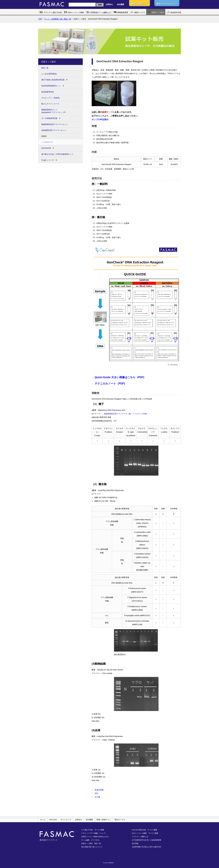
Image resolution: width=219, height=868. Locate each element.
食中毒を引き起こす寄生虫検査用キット (57, 154)
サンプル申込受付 (100, 119)
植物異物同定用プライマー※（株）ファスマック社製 (125, 414)
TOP (40, 19)
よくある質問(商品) (49, 74)
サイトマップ (66, 820)
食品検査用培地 (48, 92)
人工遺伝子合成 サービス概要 (93, 830)
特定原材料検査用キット (51, 86)
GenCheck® (46, 148)
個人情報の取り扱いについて (92, 847)
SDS (96, 793)
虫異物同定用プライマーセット (54, 130)
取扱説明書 (99, 790)
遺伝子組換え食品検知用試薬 (53, 80)
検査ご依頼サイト (104, 820)
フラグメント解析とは (140, 837)
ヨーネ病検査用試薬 (49, 118)
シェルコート (48, 142)
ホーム (43, 820)
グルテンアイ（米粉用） (51, 98)
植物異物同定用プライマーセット (55, 124)
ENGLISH (53, 820)
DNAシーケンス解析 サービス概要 (145, 833)
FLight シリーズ (48, 160)
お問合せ (109, 4)
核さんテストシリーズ (50, 104)
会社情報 (135, 843)
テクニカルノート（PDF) (110, 384)
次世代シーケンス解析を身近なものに (95, 837)
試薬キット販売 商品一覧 (91, 843)
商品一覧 (45, 68)
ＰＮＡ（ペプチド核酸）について (94, 833)
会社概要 (120, 4)
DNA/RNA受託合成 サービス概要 (144, 830)
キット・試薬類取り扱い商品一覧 (58, 19)
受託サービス (120, 820)
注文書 (97, 797)
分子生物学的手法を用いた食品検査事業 (146, 840)
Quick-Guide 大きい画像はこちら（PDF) (119, 377)
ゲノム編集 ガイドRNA (90, 840)
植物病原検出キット (61, 111)
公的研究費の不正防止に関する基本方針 (146, 847)
